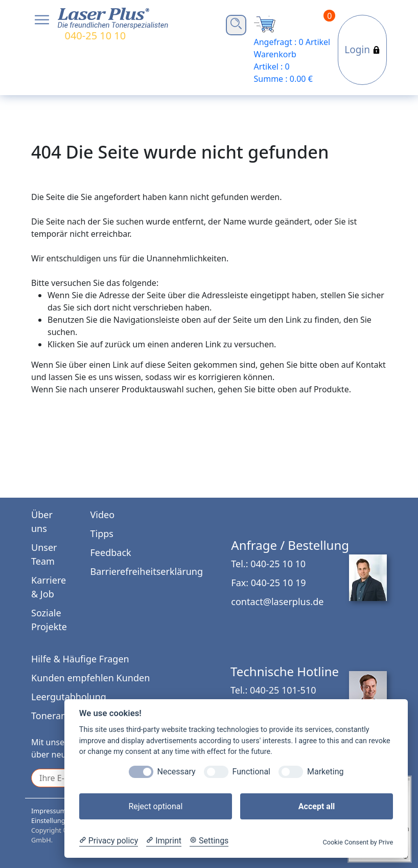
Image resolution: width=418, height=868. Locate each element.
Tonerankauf (58, 716)
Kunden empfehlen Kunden (90, 678)
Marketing (325, 772)
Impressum (49, 811)
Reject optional (155, 806)
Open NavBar (42, 20)
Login (362, 50)
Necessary (177, 772)
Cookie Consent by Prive (358, 842)
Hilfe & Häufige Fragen (80, 659)
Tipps (102, 533)
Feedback (111, 552)
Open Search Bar (236, 24)
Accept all (317, 806)
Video (103, 515)
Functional (251, 772)
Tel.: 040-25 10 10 (268, 564)
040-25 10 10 (95, 36)
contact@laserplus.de (277, 602)
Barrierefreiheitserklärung (147, 571)
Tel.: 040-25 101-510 (273, 690)
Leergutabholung (69, 697)
